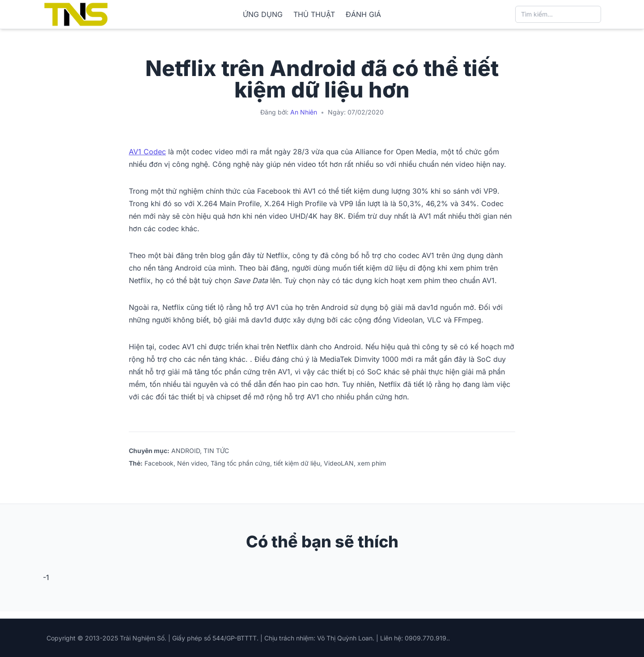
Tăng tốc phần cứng (240, 463)
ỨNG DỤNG (263, 14)
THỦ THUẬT (314, 14)
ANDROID (186, 451)
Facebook (159, 463)
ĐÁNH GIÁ (363, 14)
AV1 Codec (147, 152)
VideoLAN (339, 463)
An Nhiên (304, 112)
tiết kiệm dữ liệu (297, 463)
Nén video (192, 463)
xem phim (372, 463)
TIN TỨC (216, 451)
